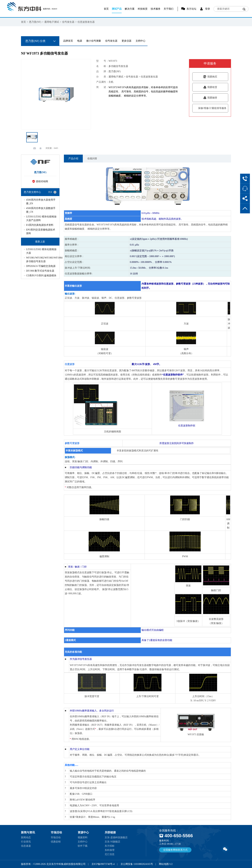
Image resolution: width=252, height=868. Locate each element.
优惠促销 (56, 842)
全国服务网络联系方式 (175, 850)
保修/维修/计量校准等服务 (210, 108)
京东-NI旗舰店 (112, 842)
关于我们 (169, 9)
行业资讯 (26, 842)
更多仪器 (127, 41)
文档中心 (141, 41)
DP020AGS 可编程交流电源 (41, 266)
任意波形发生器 (86, 22)
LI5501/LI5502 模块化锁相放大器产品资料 (41, 218)
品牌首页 (68, 41)
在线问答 (92, 159)
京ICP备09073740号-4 (103, 864)
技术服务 (156, 9)
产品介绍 (73, 159)
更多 (50, 192)
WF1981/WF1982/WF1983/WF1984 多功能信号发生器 (41, 260)
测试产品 (117, 9)
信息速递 (26, 846)
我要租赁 (210, 87)
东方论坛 (191, 9)
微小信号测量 (94, 41)
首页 (106, 9)
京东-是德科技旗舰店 (116, 837)
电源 (80, 41)
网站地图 (164, 864)
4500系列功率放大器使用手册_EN (41, 202)
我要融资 (210, 98)
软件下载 (83, 846)
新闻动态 (26, 837)
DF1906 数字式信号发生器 (40, 271)
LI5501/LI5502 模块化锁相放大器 (41, 251)
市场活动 (56, 837)
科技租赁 (143, 9)
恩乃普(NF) (35, 22)
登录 (208, 9)
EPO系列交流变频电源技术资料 (41, 232)
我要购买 (210, 77)
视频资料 (83, 837)
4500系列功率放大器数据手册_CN (41, 210)
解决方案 (130, 9)
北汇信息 (110, 854)
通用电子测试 (52, 22)
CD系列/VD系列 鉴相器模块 (41, 276)
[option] (56, 94)
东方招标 (110, 846)
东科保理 (110, 850)
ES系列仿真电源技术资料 (40, 225)
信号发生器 (68, 22)
